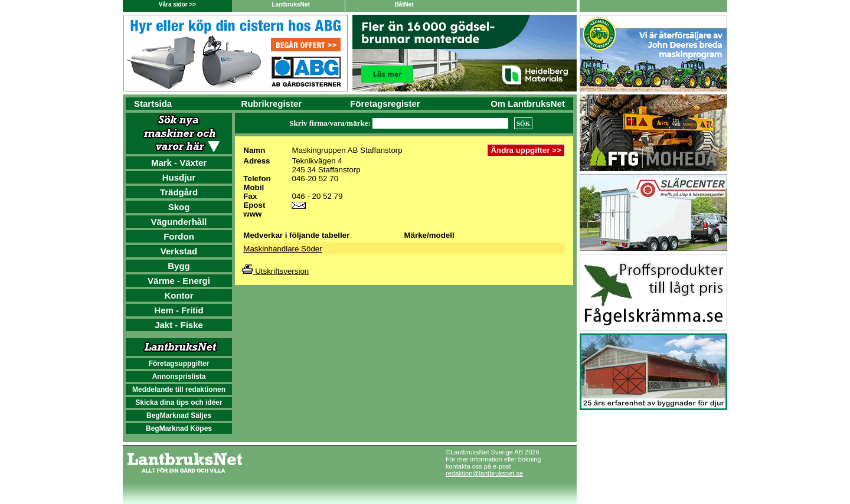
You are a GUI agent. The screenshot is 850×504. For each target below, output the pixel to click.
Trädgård (179, 192)
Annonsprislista (179, 377)
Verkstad (179, 251)
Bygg (179, 266)
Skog (179, 207)
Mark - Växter (179, 163)
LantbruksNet (290, 4)
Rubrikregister (272, 104)
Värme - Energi (179, 281)
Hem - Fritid (179, 310)
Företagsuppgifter (179, 364)
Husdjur (179, 177)
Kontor (179, 295)
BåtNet (404, 4)
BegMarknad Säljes (179, 415)
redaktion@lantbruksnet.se (484, 473)
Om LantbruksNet (528, 104)
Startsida (153, 104)
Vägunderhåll (179, 222)
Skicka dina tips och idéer (179, 402)
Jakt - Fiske (179, 325)
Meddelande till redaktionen (179, 390)
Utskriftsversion (275, 271)
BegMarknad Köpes (179, 428)
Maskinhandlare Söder (282, 249)
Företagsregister (385, 104)
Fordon (179, 236)
